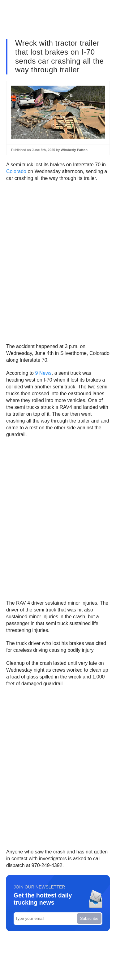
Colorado (16, 171)
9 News (43, 373)
